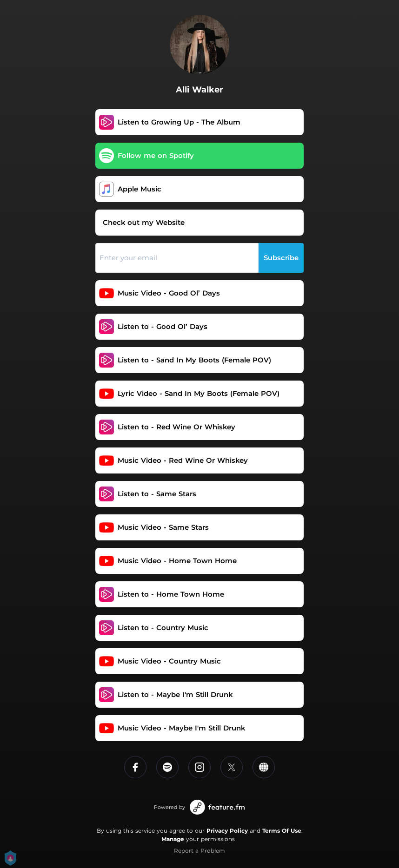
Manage (173, 839)
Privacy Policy (227, 831)
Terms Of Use (282, 831)
